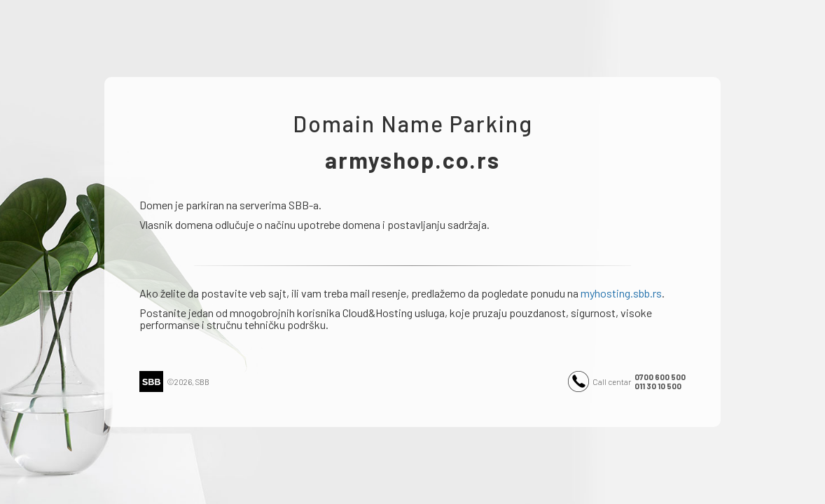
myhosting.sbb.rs (621, 293)
